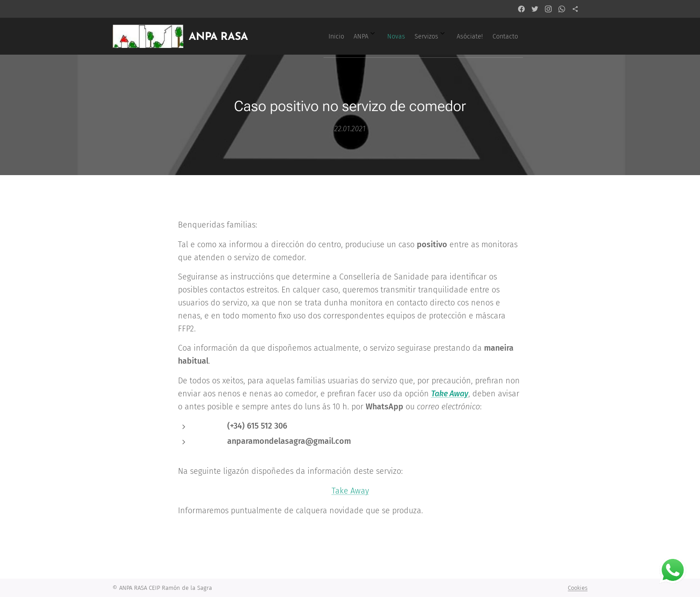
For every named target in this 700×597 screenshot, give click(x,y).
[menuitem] (422, 36)
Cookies (578, 588)
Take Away (350, 491)
